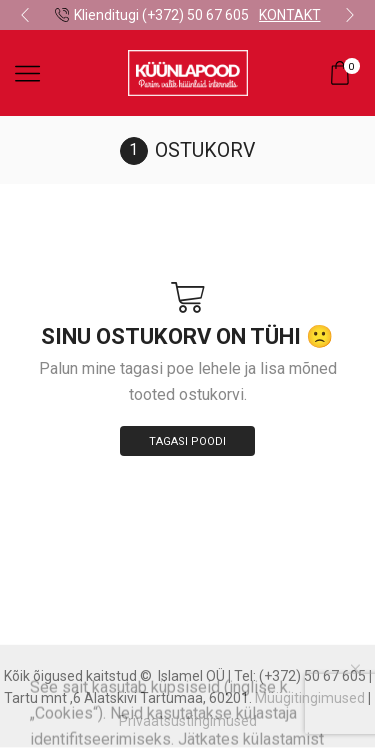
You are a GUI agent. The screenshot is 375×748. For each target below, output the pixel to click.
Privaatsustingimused (188, 721)
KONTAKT (290, 15)
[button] (25, 15)
